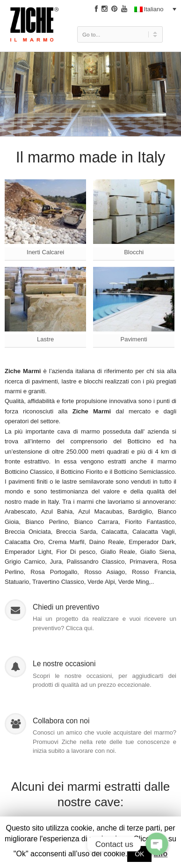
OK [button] (139, 854)
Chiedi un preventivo (66, 607)
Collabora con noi (61, 721)
